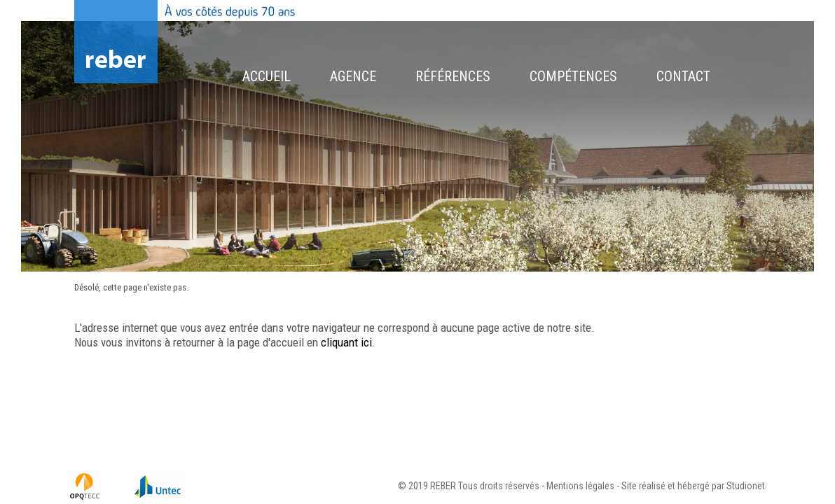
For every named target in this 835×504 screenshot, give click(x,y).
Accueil (267, 76)
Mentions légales (580, 486)
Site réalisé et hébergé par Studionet (693, 486)
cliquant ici (346, 342)
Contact (683, 76)
